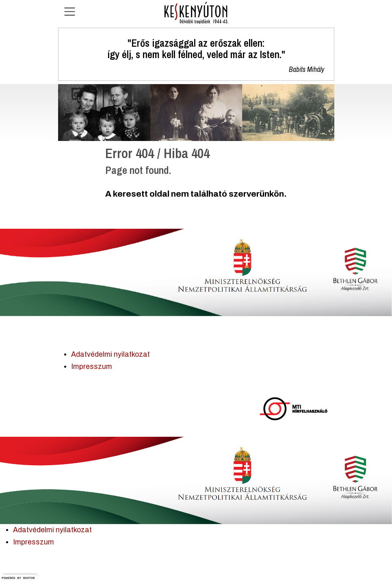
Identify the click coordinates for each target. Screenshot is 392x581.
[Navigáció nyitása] (70, 12)
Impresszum (92, 367)
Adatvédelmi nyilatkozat (110, 354)
